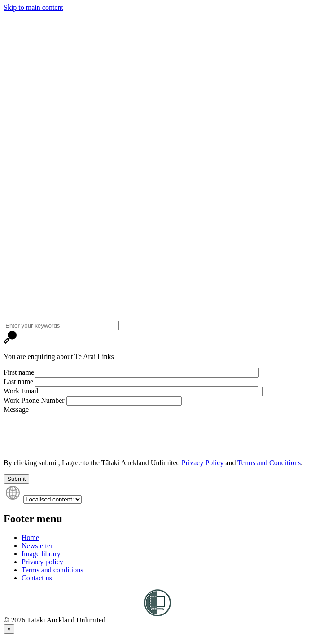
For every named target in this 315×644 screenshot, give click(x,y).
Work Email (21, 391)
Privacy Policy (203, 469)
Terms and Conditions (269, 469)
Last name (18, 382)
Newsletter (37, 552)
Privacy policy (42, 568)
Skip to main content (33, 7)
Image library (41, 560)
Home (30, 544)
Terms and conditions (52, 577)
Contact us (37, 585)
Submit (16, 486)
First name (19, 372)
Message (16, 409)
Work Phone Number (34, 400)
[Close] (9, 636)
